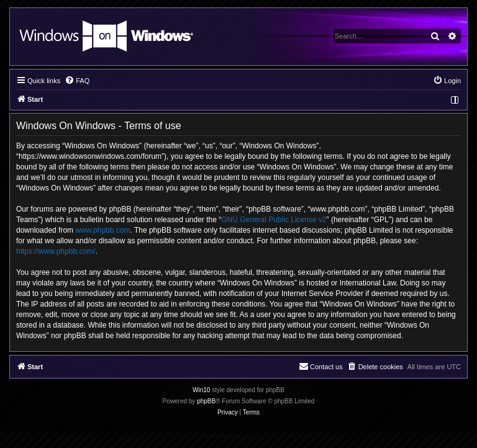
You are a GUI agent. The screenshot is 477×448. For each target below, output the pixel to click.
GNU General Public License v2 (274, 220)
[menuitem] (77, 81)
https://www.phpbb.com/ (56, 251)
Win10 (201, 390)
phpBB (206, 401)
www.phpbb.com (102, 230)
